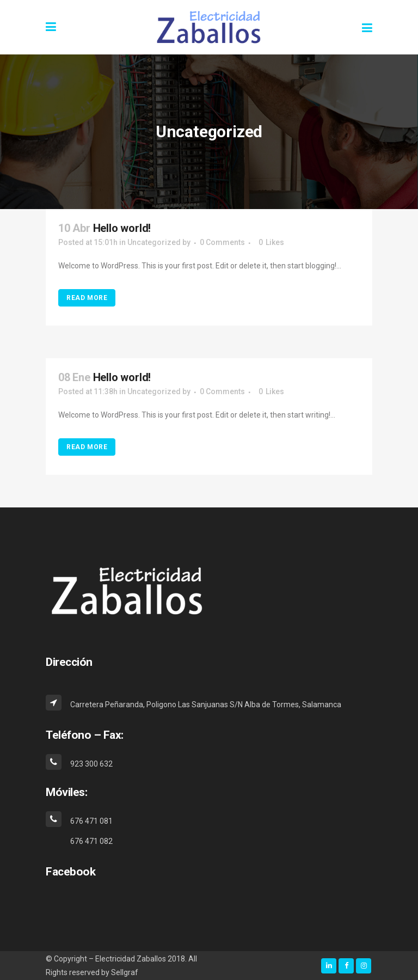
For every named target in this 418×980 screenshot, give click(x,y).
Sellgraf (125, 972)
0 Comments (222, 242)
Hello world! (122, 228)
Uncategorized (154, 242)
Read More (87, 298)
